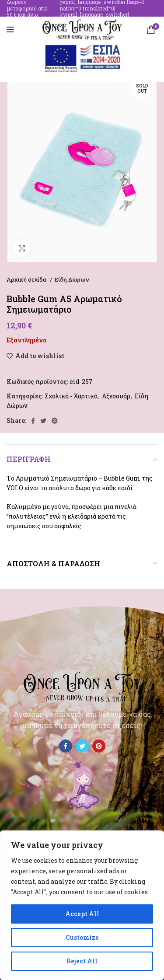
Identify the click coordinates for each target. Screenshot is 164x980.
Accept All (82, 914)
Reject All (82, 961)
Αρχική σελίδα (27, 279)
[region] (82, 905)
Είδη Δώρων (72, 279)
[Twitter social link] (43, 421)
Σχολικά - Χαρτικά (71, 396)
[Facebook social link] (33, 421)
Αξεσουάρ (116, 396)
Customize (82, 937)
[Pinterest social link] (55, 421)
